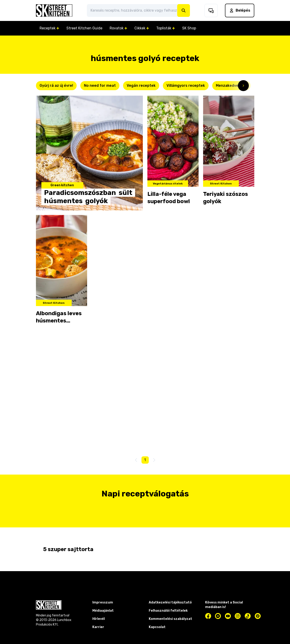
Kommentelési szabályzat (170, 619)
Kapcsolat (157, 627)
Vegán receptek (141, 86)
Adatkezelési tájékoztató (170, 602)
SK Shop (189, 28)
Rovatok (118, 28)
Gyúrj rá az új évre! (56, 86)
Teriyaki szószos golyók (226, 198)
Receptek (49, 28)
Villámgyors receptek (186, 86)
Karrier (98, 627)
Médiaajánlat (103, 611)
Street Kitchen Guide (84, 28)
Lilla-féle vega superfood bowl (169, 198)
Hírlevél (99, 619)
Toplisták (166, 28)
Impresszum (103, 602)
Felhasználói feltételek (168, 611)
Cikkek (142, 28)
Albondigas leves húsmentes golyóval (59, 317)
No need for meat (100, 86)
